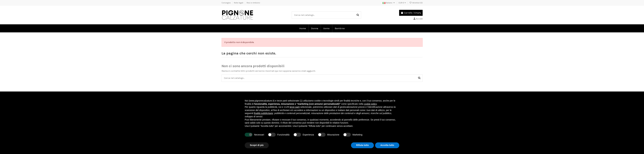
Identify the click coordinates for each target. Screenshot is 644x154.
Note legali (239, 3)
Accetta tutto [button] (387, 145)
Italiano (389, 3)
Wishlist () (416, 3)
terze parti (295, 107)
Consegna (226, 3)
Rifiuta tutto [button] (362, 145)
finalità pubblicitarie (263, 113)
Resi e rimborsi (253, 3)
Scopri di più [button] (257, 145)
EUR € (402, 3)
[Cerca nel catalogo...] (358, 15)
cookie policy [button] (370, 104)
